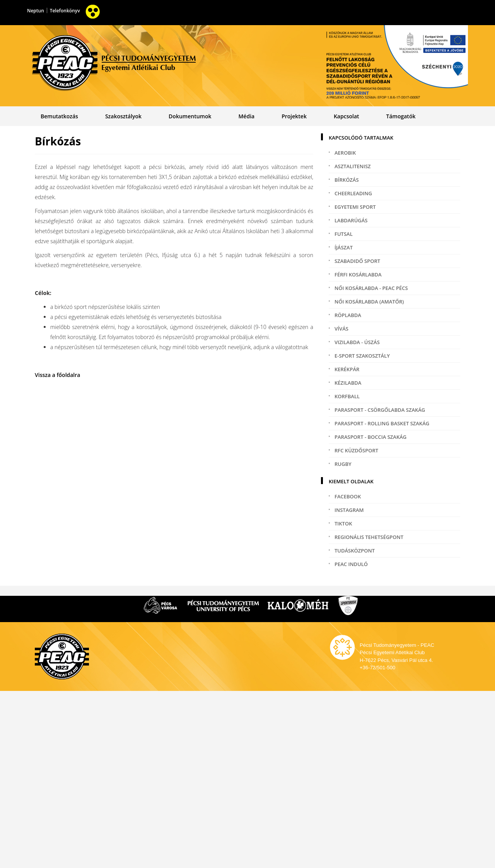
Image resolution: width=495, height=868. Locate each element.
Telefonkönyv (65, 11)
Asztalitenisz (353, 166)
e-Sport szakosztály (362, 356)
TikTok (343, 524)
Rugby (343, 464)
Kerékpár (347, 369)
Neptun (36, 11)
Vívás (341, 329)
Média (246, 116)
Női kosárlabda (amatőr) (369, 302)
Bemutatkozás (59, 116)
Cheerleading (353, 193)
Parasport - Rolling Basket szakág (382, 423)
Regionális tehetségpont (369, 537)
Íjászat (344, 247)
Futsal (344, 234)
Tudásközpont (355, 551)
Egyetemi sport (355, 207)
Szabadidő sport (357, 261)
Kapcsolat (346, 116)
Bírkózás (347, 180)
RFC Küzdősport (356, 450)
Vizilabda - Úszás (357, 342)
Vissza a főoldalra (57, 375)
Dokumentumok (190, 116)
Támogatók (401, 116)
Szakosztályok (123, 116)
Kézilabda (348, 383)
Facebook (348, 496)
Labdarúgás (351, 220)
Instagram (349, 510)
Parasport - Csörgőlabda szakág (380, 410)
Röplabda (348, 315)
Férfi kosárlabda (358, 275)
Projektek (294, 116)
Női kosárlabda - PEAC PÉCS (371, 288)
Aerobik (345, 153)
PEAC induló (351, 564)
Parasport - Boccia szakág (370, 437)
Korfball (347, 396)
